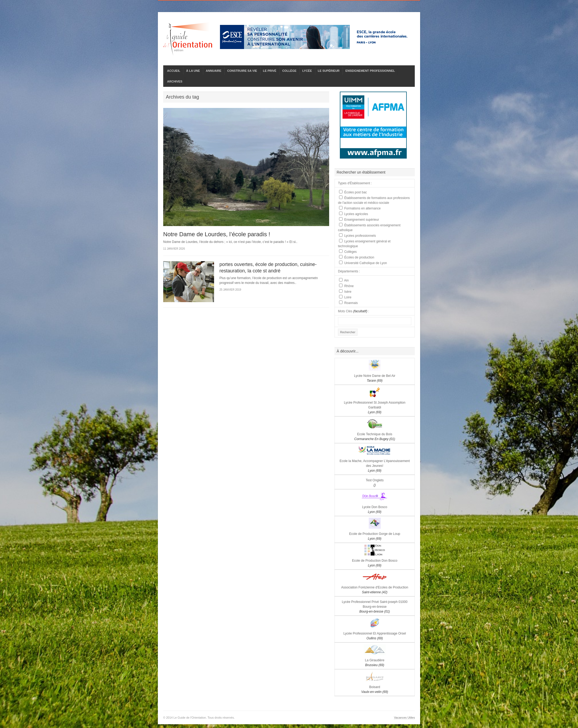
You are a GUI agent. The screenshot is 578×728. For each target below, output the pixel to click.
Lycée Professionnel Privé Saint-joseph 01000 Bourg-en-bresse (375, 607)
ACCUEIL (174, 71)
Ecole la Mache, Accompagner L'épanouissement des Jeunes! (375, 466)
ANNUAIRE (214, 71)
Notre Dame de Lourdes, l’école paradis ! (217, 234)
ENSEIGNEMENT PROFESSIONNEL (370, 71)
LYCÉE (307, 71)
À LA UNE (193, 71)
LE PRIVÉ (270, 71)
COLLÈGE (289, 71)
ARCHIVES (175, 81)
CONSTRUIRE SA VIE (242, 71)
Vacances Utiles (404, 718)
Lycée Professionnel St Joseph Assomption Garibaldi (375, 407)
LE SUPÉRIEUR (329, 71)
